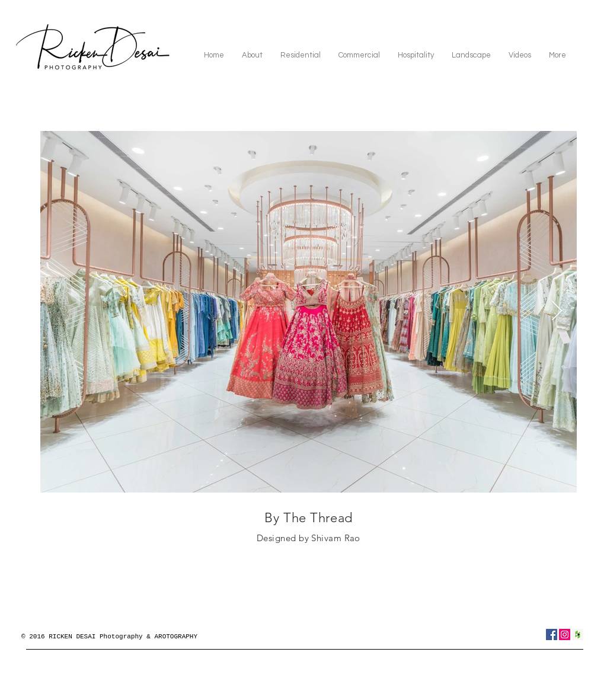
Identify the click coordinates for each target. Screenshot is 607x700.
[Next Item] (557, 312)
